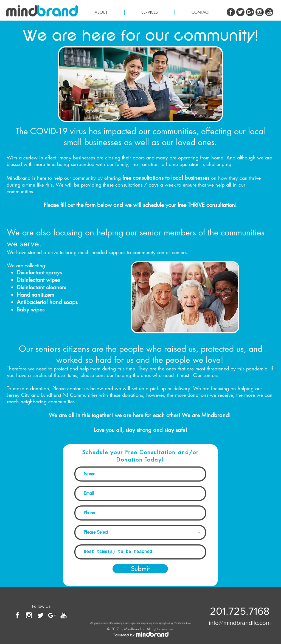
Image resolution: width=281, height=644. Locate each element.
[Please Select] (140, 532)
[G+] (250, 12)
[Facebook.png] (231, 12)
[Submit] (140, 569)
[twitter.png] (240, 12)
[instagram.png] (260, 12)
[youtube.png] (269, 12)
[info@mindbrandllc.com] (240, 623)
